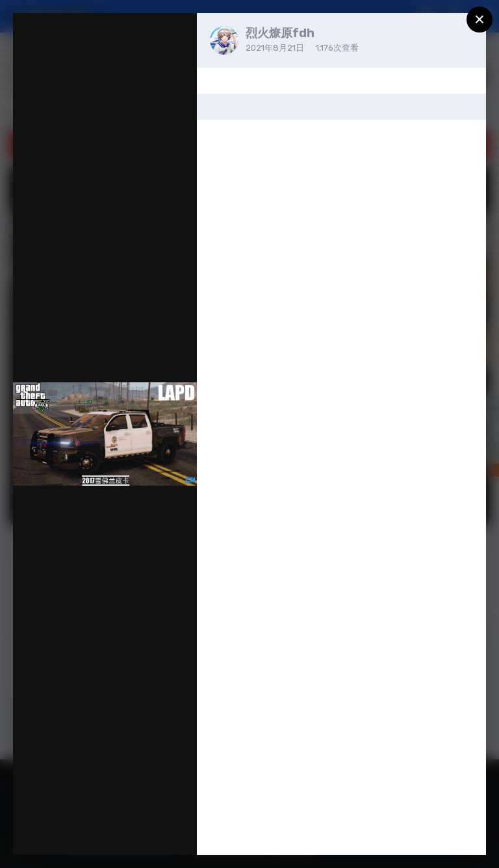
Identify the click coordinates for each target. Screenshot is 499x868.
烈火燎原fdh (280, 33)
